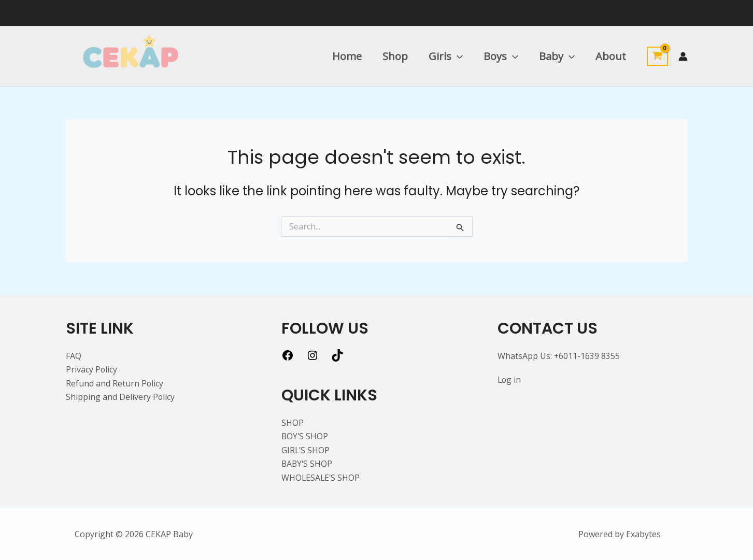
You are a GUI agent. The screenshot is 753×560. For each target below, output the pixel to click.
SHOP (293, 423)
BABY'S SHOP (308, 464)
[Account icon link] (683, 56)
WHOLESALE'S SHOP (321, 478)
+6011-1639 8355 (587, 356)
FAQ (74, 356)
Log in (510, 380)
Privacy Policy (92, 369)
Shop (395, 56)
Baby (557, 56)
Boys (501, 56)
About (611, 56)
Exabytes (643, 534)
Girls (446, 56)
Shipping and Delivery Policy (120, 397)
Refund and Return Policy (115, 383)
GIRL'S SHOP (306, 450)
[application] (457, 56)
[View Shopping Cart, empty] (657, 56)
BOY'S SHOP (305, 436)
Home (347, 56)
